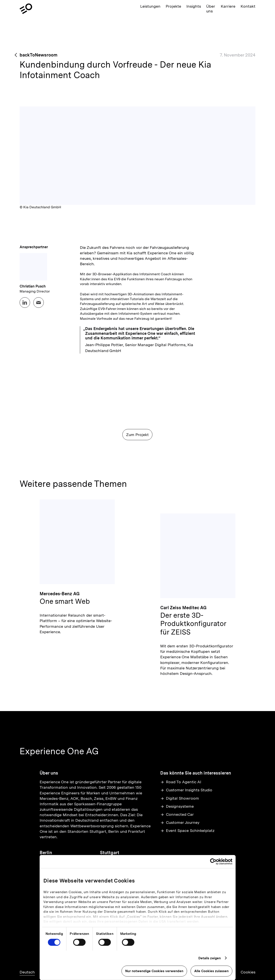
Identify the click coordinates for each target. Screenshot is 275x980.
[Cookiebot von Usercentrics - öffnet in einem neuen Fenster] (213, 862)
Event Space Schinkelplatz (187, 830)
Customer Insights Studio (186, 790)
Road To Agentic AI (181, 782)
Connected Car (177, 814)
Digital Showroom (180, 798)
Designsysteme (177, 806)
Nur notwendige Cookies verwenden (154, 971)
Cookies (248, 972)
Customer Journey (180, 822)
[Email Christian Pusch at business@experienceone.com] (39, 303)
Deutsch (27, 972)
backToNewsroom (39, 55)
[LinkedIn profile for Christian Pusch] (25, 303)
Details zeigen (210, 958)
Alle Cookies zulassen (211, 971)
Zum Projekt (137, 435)
